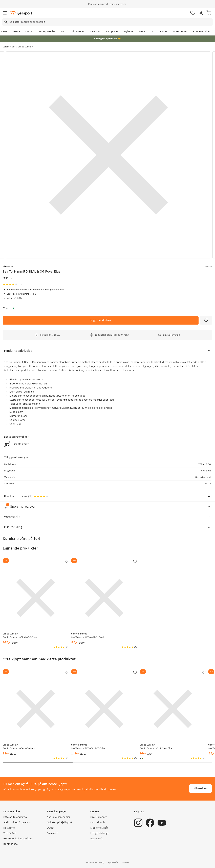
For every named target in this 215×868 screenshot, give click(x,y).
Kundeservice (201, 32)
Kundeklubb (98, 822)
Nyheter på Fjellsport (59, 822)
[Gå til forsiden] (21, 13)
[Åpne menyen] (5, 13)
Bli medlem (200, 789)
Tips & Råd (10, 833)
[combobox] (107, 22)
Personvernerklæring (95, 862)
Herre (4, 32)
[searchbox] (111, 22)
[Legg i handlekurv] (101, 320)
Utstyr (29, 32)
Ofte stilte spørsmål (15, 817)
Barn (63, 32)
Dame (16, 32)
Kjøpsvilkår (113, 862)
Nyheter (129, 32)
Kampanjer (112, 32)
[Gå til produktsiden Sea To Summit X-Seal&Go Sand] (104, 598)
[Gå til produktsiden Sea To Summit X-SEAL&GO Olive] (36, 598)
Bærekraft (96, 839)
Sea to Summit (26, 47)
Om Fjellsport (99, 817)
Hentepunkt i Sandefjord (18, 839)
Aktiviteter (78, 32)
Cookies (126, 862)
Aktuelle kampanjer (58, 817)
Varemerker (180, 32)
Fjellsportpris (147, 32)
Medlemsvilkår (99, 828)
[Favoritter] (193, 13)
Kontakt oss (10, 844)
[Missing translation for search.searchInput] (6, 22)
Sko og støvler (47, 32)
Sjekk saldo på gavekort (17, 822)
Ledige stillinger (100, 833)
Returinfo (9, 828)
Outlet (164, 32)
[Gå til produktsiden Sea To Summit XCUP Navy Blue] (173, 709)
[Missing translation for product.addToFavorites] (206, 320)
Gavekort (95, 32)
